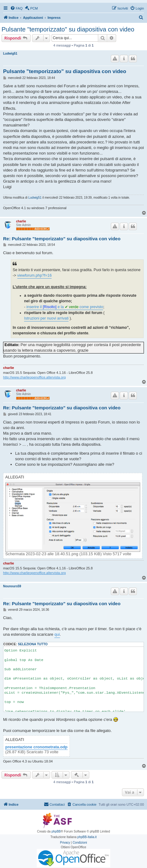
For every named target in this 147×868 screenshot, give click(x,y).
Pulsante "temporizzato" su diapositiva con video (68, 29)
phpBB (56, 831)
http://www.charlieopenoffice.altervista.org (34, 377)
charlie (21, 221)
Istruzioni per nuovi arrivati (46, 318)
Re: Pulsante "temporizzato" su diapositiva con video (62, 239)
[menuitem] (16, 8)
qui (57, 634)
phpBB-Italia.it (87, 837)
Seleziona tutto (33, 644)
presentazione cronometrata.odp (36, 747)
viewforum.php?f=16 (35, 275)
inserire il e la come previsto (65, 307)
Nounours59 (12, 586)
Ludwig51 (10, 54)
